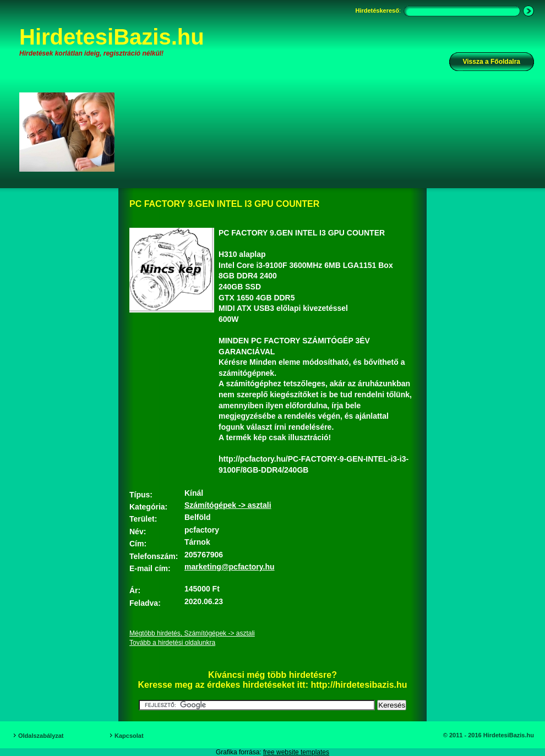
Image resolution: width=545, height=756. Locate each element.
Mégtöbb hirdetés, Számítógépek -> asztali (192, 633)
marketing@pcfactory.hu (230, 567)
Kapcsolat (129, 736)
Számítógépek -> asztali (228, 505)
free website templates (296, 752)
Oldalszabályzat (41, 736)
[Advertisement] (169, 141)
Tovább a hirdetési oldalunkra (172, 643)
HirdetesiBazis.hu (112, 37)
